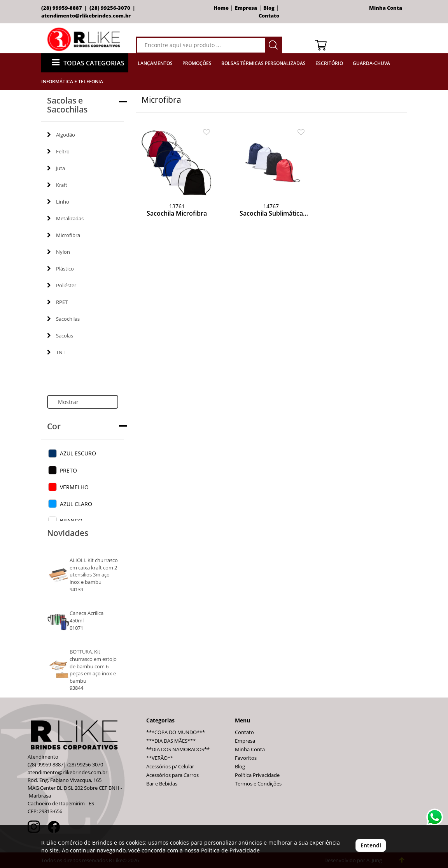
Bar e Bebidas (162, 784)
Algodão (61, 135)
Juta (56, 168)
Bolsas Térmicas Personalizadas (263, 63)
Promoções (197, 63)
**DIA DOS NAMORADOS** (178, 749)
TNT (56, 352)
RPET (57, 302)
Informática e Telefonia (72, 82)
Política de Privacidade (230, 850)
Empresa (246, 8)
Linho (58, 202)
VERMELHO (74, 487)
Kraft (57, 185)
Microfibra (64, 235)
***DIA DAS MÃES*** (171, 741)
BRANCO (71, 521)
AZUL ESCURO (78, 453)
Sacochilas (63, 319)
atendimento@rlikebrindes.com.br (86, 16)
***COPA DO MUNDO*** (176, 732)
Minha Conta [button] (388, 8)
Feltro (58, 151)
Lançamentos (155, 63)
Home (221, 8)
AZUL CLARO (76, 504)
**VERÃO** (160, 758)
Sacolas (60, 336)
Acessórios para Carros (172, 775)
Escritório (329, 63)
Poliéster (62, 285)
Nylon (59, 252)
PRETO (68, 470)
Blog (269, 8)
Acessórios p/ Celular (170, 767)
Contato (269, 16)
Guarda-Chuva (371, 63)
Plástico (60, 269)
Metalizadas (65, 218)
